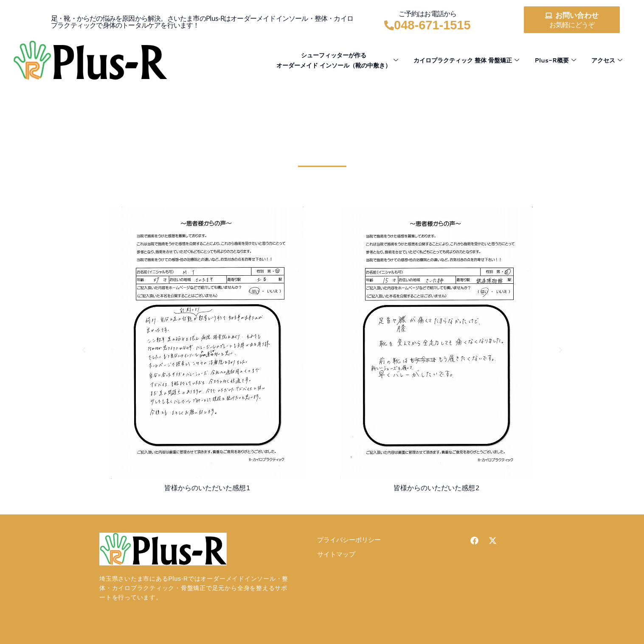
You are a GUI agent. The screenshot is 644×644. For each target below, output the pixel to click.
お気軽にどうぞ (572, 25)
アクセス (606, 60)
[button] (84, 350)
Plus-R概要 (553, 60)
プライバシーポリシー (349, 540)
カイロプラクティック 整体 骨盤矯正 (460, 60)
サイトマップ (336, 555)
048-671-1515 (432, 25)
